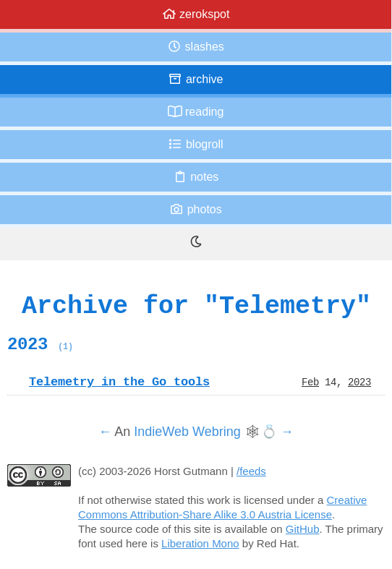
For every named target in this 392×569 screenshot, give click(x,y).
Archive (195, 79)
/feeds (251, 471)
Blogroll (195, 144)
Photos (195, 209)
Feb (310, 382)
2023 (40, 344)
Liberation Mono (200, 543)
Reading (196, 112)
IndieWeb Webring (187, 432)
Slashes (196, 47)
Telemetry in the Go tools (119, 382)
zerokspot (196, 14)
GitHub (303, 529)
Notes (196, 177)
